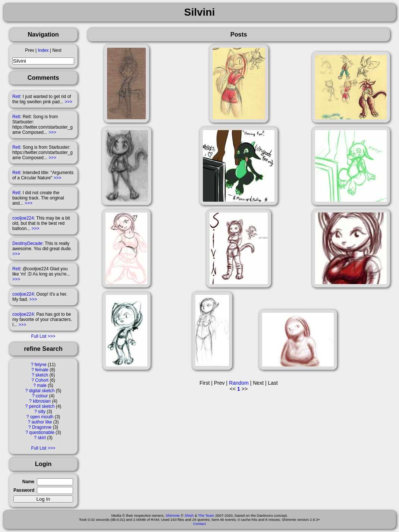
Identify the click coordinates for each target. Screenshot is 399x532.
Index (43, 50)
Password (24, 490)
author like (42, 422)
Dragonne (42, 427)
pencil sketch (42, 406)
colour (42, 396)
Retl (16, 97)
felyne (41, 365)
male (42, 385)
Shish (189, 515)
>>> (68, 102)
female (42, 370)
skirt (42, 438)
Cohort (42, 380)
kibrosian (42, 401)
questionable (42, 432)
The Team (206, 515)
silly (42, 412)
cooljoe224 (23, 218)
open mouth (42, 417)
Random (239, 383)
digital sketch (42, 391)
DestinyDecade (27, 243)
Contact (199, 524)
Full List (39, 336)
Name (28, 482)
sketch (42, 375)
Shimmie (173, 515)
